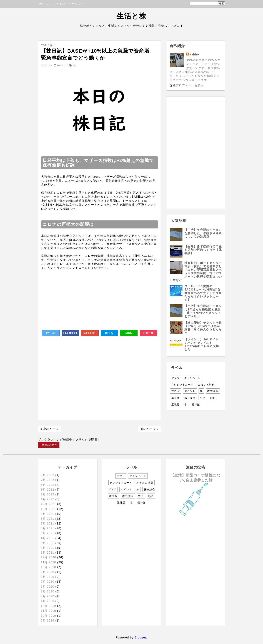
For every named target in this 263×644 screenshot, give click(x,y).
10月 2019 (49, 616)
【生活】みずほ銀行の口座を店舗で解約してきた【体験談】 (203, 250)
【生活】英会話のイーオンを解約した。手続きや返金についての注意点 (203, 233)
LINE (129, 333)
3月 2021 (48, 543)
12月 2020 (49, 557)
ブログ (176, 391)
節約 (213, 398)
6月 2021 (48, 528)
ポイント (190, 391)
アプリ (176, 378)
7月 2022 (48, 480)
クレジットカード (182, 385)
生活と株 (131, 16)
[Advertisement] (100, 295)
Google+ (90, 333)
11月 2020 (49, 562)
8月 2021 (48, 519)
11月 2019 (49, 611)
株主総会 (213, 391)
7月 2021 (48, 524)
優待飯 (196, 404)
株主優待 (190, 398)
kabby (194, 54)
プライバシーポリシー (68, 4)
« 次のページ (49, 429)
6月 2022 (48, 485)
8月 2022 (48, 475)
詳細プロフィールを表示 (187, 85)
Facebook (70, 333)
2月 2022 (48, 494)
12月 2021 (49, 504)
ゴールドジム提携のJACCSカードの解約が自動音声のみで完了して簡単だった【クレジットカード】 (203, 293)
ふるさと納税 (206, 385)
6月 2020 (48, 587)
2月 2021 (48, 548)
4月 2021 (48, 538)
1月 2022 (48, 499)
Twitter (51, 333)
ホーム (44, 4)
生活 (203, 398)
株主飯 (176, 398)
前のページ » (150, 429)
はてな (109, 333)
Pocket (148, 333)
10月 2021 (49, 509)
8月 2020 (48, 577)
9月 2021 (48, 514)
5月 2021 (48, 533)
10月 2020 (49, 567)
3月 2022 (48, 490)
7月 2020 (48, 582)
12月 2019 (49, 606)
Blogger (140, 637)
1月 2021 (48, 553)
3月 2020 (48, 596)
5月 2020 (48, 591)
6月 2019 (48, 621)
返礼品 (176, 404)
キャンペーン (193, 378)
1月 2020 (48, 601)
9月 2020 (48, 572)
